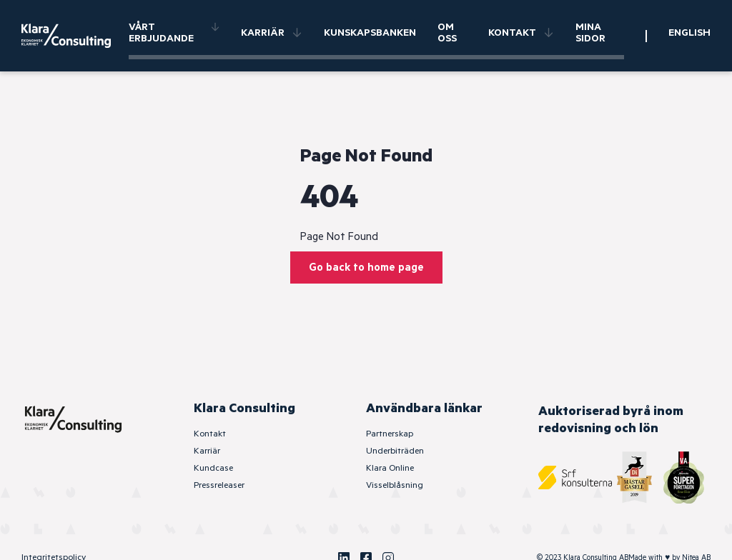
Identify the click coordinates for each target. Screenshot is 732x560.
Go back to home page (366, 267)
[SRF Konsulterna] (575, 477)
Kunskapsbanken (370, 33)
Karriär (272, 33)
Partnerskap (390, 434)
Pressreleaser (219, 485)
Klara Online (390, 468)
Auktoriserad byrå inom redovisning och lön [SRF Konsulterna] (611, 420)
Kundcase (213, 468)
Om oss (447, 33)
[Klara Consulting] (75, 36)
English (689, 33)
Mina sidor (590, 33)
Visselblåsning (395, 485)
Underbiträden (395, 451)
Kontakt (521, 33)
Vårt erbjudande (174, 33)
